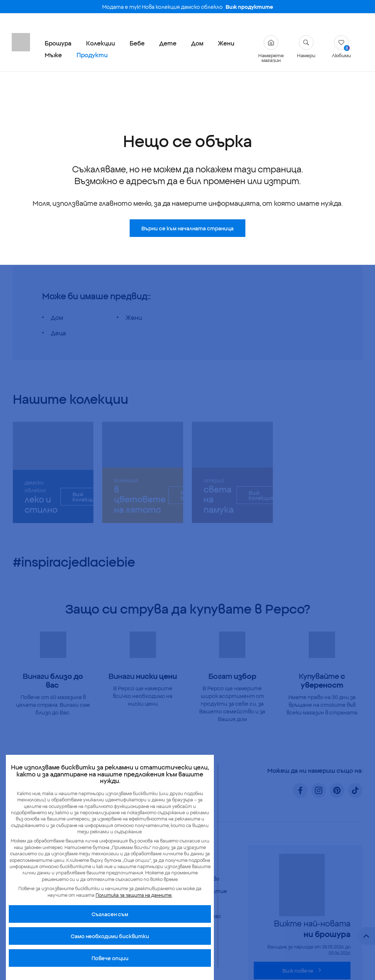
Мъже (53, 55)
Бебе (137, 43)
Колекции (101, 43)
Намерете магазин (271, 49)
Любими (341, 46)
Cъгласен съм (110, 914)
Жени (226, 43)
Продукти (92, 55)
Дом (197, 43)
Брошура (58, 43)
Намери (306, 46)
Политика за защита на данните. (134, 895)
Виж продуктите (249, 7)
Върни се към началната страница (187, 165)
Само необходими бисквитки (110, 936)
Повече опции (110, 958)
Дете (168, 43)
